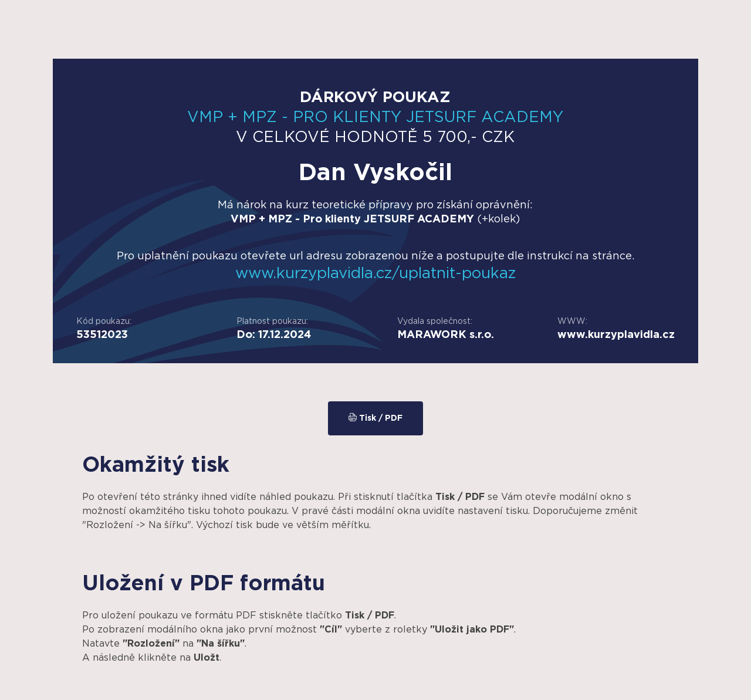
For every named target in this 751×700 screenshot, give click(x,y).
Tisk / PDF (375, 418)
